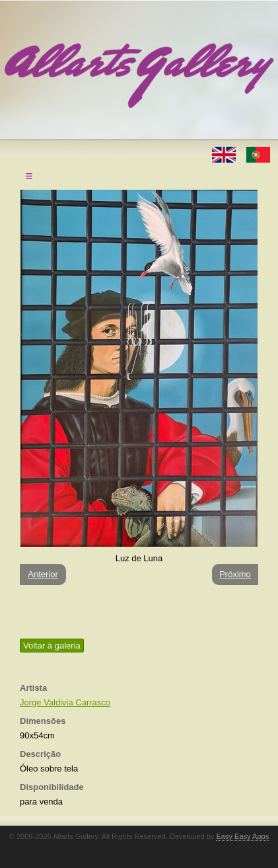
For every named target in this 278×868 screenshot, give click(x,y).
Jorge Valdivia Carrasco (65, 702)
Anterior (43, 574)
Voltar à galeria (52, 646)
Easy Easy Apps (242, 836)
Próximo (235, 574)
